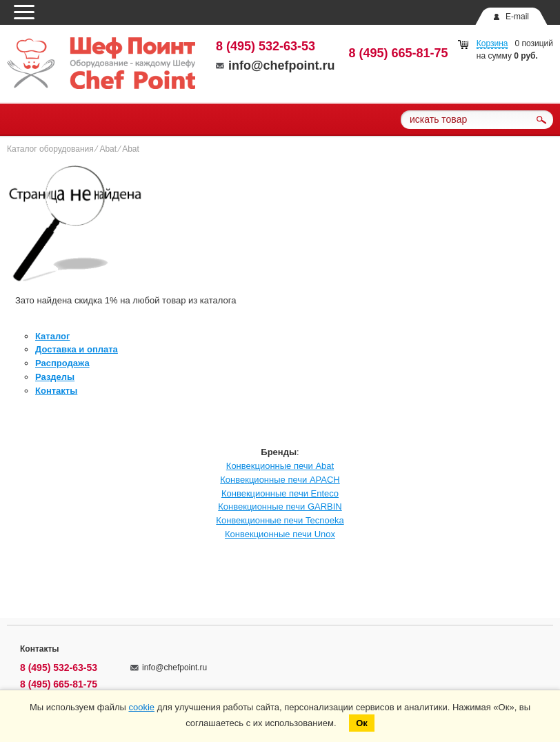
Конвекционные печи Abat (280, 466)
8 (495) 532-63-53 (266, 46)
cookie (141, 707)
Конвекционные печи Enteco (280, 493)
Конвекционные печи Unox (280, 534)
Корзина (492, 43)
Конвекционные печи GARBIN (280, 507)
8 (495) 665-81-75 (399, 53)
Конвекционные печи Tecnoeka (280, 520)
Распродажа (62, 363)
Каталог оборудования (50, 149)
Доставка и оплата (77, 349)
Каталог (52, 336)
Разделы (55, 377)
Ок (362, 723)
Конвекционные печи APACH (280, 480)
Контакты (56, 391)
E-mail (517, 17)
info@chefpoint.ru (276, 66)
